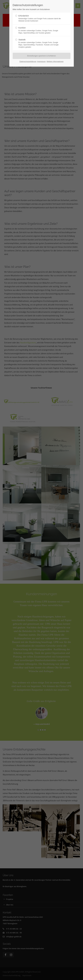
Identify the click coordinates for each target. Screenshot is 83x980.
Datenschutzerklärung (28, 61)
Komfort (40, 30)
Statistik (40, 43)
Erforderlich (40, 18)
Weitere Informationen (55, 61)
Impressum (41, 61)
